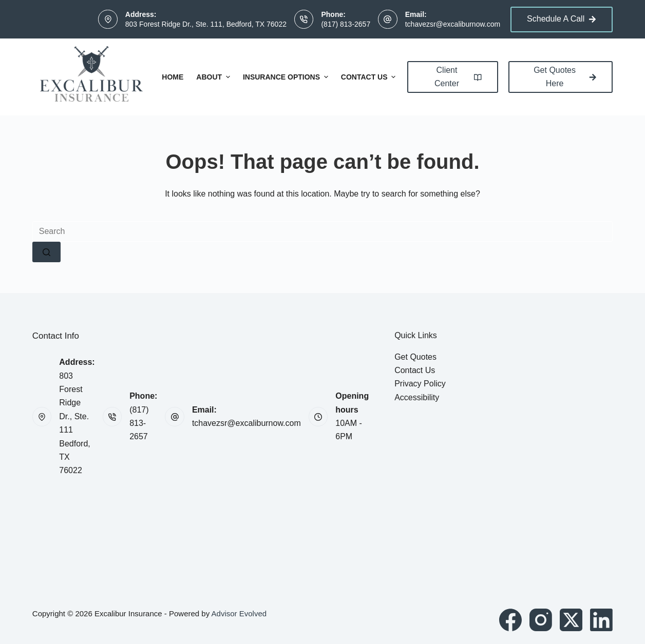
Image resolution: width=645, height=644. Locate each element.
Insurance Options (287, 77)
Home (173, 77)
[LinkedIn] (601, 620)
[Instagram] (541, 620)
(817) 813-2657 (346, 24)
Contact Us (370, 77)
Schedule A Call (562, 19)
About (214, 77)
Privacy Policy (420, 384)
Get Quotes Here (565, 77)
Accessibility (417, 397)
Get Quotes (415, 357)
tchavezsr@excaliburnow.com (453, 24)
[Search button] (46, 252)
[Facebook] (510, 620)
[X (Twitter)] (571, 620)
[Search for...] (322, 231)
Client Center (458, 77)
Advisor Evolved (239, 613)
